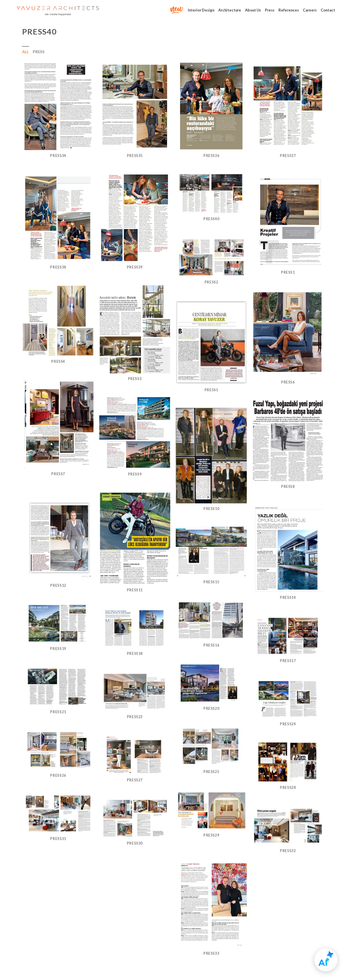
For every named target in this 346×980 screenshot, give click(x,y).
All (26, 52)
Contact (328, 10)
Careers (310, 10)
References (289, 10)
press (39, 52)
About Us (253, 10)
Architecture (230, 10)
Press (270, 10)
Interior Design (201, 10)
